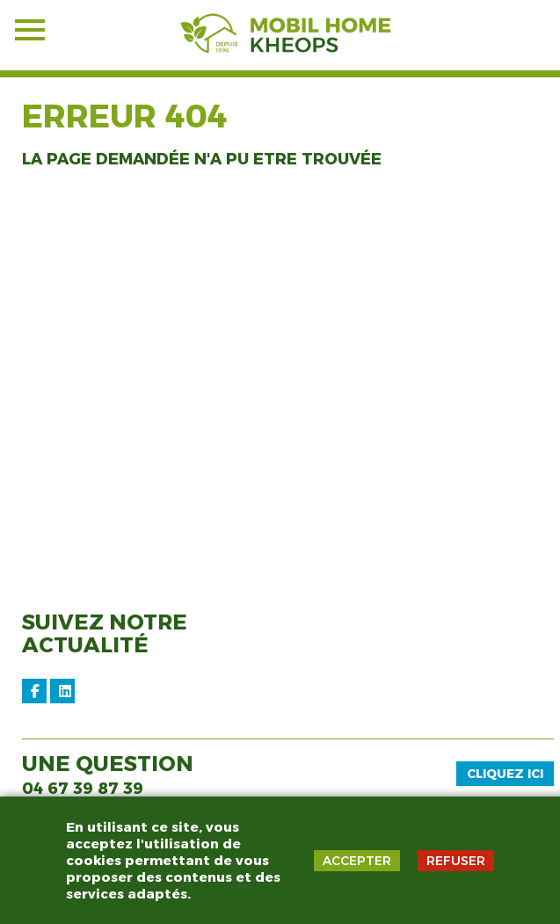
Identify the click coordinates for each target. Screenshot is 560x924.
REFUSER (456, 861)
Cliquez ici (505, 774)
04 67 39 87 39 (83, 789)
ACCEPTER (357, 861)
